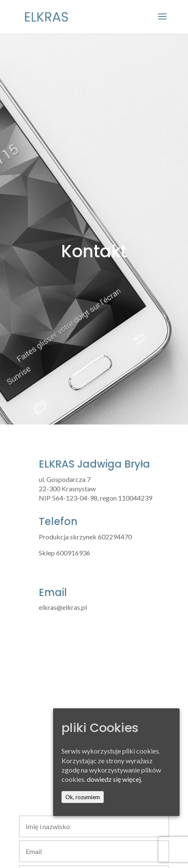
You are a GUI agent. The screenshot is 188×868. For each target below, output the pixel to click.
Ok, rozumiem (83, 797)
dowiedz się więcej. (114, 779)
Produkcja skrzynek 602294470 (85, 537)
